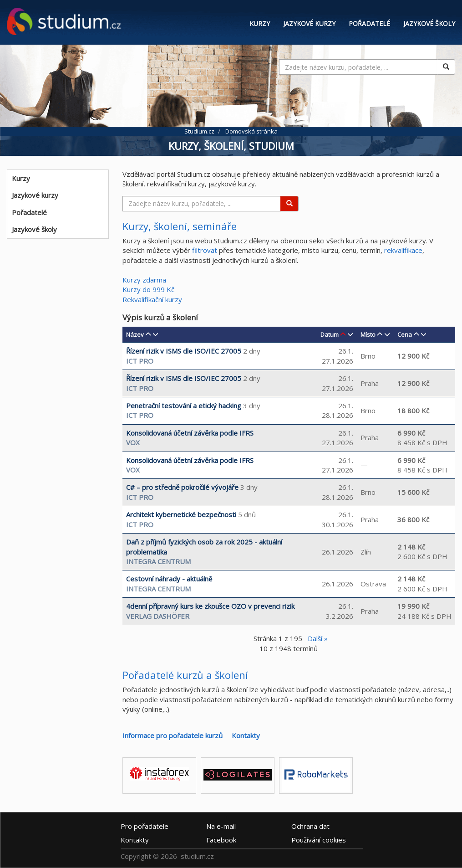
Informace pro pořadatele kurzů (173, 735)
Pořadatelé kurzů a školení (185, 675)
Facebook (221, 839)
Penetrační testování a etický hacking (184, 406)
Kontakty (246, 735)
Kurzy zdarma (144, 280)
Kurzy (260, 23)
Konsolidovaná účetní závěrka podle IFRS (190, 433)
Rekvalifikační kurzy (152, 299)
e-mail (221, 826)
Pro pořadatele (145, 826)
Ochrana (310, 826)
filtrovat (205, 250)
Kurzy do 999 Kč (148, 289)
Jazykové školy (429, 23)
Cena (405, 334)
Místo (368, 334)
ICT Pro (140, 361)
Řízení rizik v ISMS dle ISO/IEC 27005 (184, 351)
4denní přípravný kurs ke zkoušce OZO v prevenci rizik (210, 606)
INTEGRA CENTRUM (158, 561)
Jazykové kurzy (309, 23)
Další (318, 638)
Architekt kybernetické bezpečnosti (181, 514)
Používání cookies (319, 839)
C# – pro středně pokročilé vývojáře (182, 487)
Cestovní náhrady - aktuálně (169, 579)
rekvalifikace (403, 250)
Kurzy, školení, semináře (180, 226)
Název (135, 334)
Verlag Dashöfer (158, 616)
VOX (133, 442)
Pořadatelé (369, 23)
